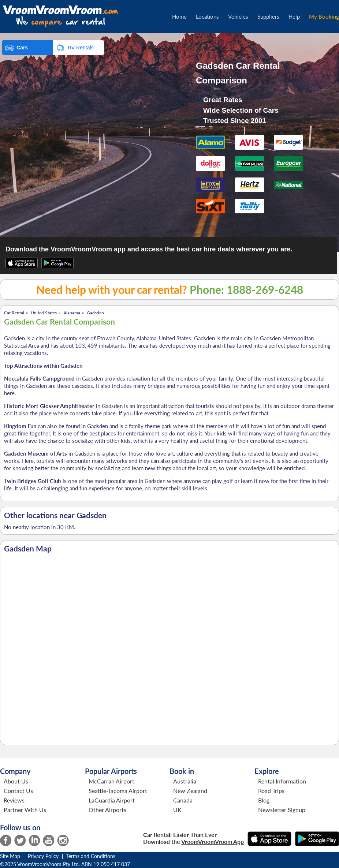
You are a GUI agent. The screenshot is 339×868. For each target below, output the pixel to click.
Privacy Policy (43, 856)
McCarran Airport (111, 781)
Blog (264, 800)
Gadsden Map (28, 549)
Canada (183, 800)
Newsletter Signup (282, 810)
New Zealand (190, 791)
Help (294, 16)
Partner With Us (25, 810)
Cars (22, 48)
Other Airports (107, 810)
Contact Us (18, 791)
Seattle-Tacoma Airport (118, 791)
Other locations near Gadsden (55, 515)
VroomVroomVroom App (213, 841)
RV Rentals (81, 48)
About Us (16, 781)
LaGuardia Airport (112, 800)
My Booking (324, 16)
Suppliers (268, 16)
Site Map (10, 856)
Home (179, 16)
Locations (207, 16)
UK (177, 810)
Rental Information (282, 781)
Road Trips (271, 791)
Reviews (14, 800)
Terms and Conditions (91, 856)
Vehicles (238, 16)
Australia (185, 781)
